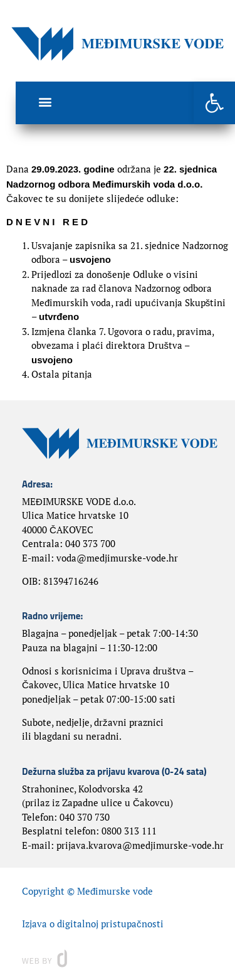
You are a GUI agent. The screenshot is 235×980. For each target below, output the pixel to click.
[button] (214, 103)
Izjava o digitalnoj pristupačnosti (93, 924)
